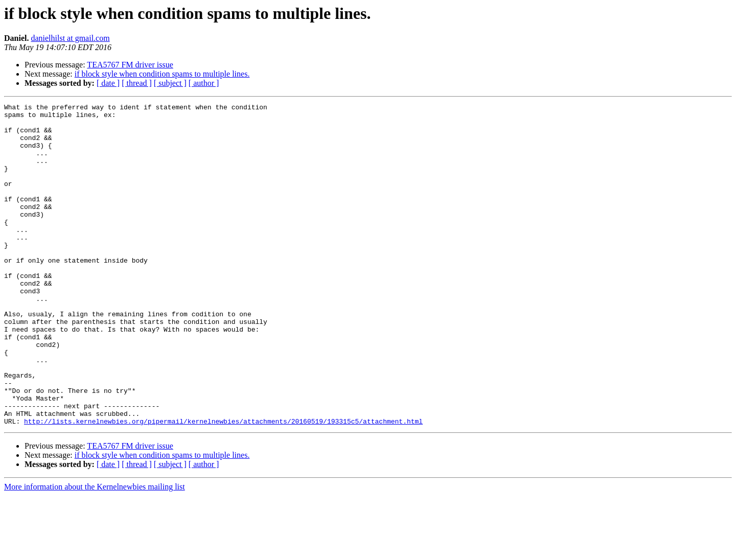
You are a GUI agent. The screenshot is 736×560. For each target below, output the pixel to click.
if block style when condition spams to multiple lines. (162, 74)
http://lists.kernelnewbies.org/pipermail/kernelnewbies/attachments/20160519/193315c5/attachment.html (223, 485)
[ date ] (108, 83)
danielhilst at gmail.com (70, 38)
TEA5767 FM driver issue (130, 65)
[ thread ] (137, 83)
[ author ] (204, 83)
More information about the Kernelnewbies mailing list (95, 551)
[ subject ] (170, 83)
